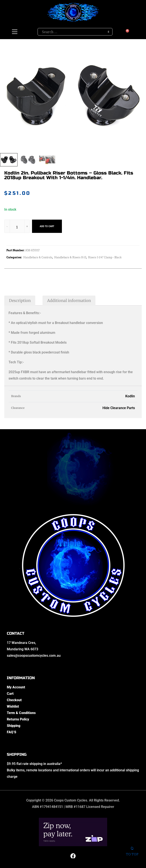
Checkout (14, 700)
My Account (16, 687)
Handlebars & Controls (38, 257)
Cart (10, 694)
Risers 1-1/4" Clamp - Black (105, 257)
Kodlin (130, 396)
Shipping (14, 726)
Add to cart (47, 226)
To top (132, 852)
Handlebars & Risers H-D (70, 257)
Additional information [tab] (69, 301)
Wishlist (13, 706)
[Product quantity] (17, 227)
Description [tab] (20, 301)
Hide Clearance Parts (119, 408)
